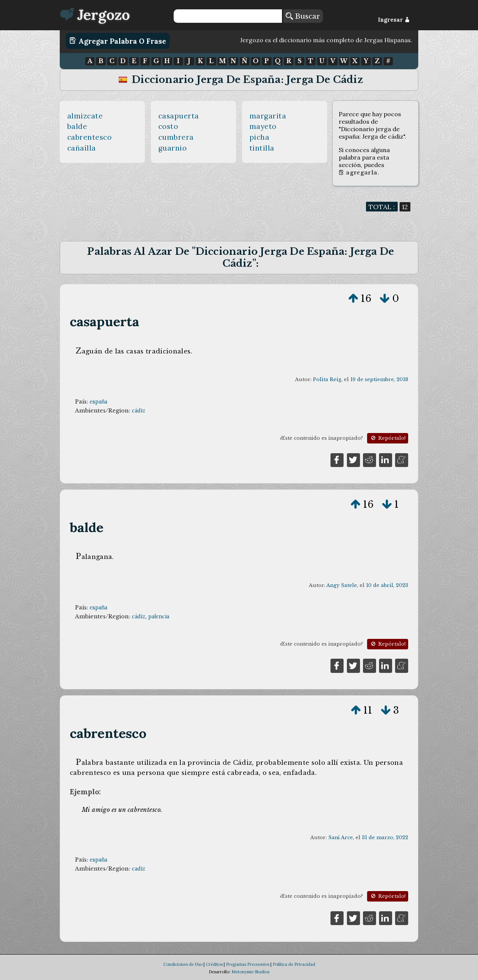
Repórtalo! (388, 438)
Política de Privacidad (294, 964)
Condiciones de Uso (183, 964)
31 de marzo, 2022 (385, 837)
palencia (159, 616)
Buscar (303, 16)
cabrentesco (90, 137)
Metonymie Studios (250, 972)
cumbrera (176, 137)
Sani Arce (341, 837)
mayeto (263, 126)
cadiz (139, 869)
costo (168, 126)
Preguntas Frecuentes (248, 964)
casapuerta (179, 116)
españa (98, 402)
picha (260, 137)
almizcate (85, 116)
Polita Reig (327, 379)
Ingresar (394, 20)
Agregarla (358, 173)
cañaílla (82, 148)
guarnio (173, 148)
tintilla (262, 148)
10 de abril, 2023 (387, 585)
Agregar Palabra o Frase (118, 41)
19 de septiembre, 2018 (379, 379)
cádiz (139, 411)
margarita (268, 116)
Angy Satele (342, 585)
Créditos (214, 964)
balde (77, 126)
